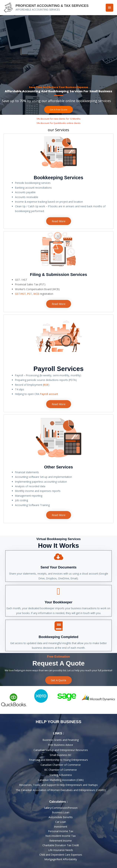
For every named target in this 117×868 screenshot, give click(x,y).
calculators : (58, 802)
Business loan (61, 812)
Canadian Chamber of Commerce (61, 765)
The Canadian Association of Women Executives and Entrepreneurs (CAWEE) (61, 790)
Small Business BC (61, 755)
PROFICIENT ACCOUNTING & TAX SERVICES (52, 6)
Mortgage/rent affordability (61, 859)
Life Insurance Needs (61, 850)
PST (30, 294)
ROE (46, 385)
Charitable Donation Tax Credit (61, 845)
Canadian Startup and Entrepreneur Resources (61, 750)
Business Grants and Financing (61, 740)
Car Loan (61, 822)
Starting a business (61, 775)
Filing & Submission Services (58, 275)
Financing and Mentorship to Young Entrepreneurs (58, 760)
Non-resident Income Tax (61, 836)
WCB (36, 294)
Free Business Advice (61, 745)
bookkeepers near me (58, 308)
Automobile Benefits (61, 817)
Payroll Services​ (58, 369)
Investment (61, 827)
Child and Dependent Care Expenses (61, 855)
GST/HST (20, 294)
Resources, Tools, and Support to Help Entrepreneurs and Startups (58, 785)
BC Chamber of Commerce (61, 770)
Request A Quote (58, 663)
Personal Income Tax (61, 831)
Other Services (58, 467)
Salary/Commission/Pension (61, 808)
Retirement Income (61, 841)
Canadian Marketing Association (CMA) (61, 780)
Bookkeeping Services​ (58, 178)
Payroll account (49, 394)
